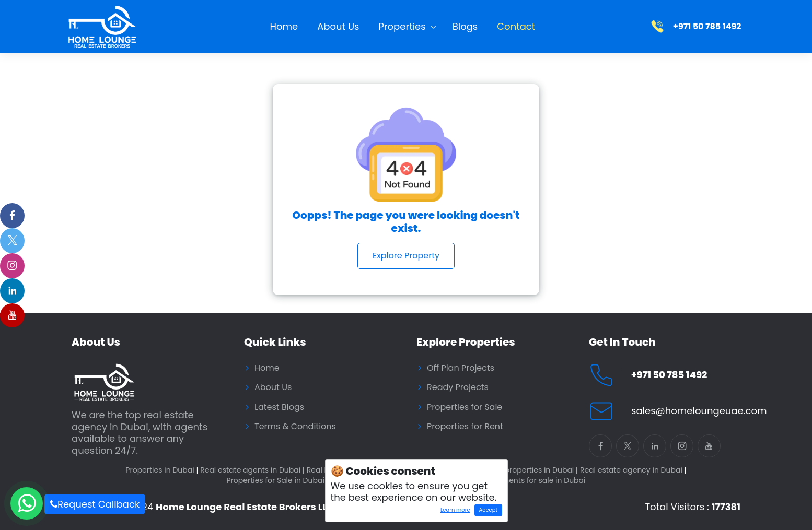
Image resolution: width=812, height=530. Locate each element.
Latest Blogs (279, 407)
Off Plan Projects (461, 368)
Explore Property (406, 256)
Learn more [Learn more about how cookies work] (453, 511)
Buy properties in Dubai (533, 470)
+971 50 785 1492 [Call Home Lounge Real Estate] (669, 375)
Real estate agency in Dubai (633, 470)
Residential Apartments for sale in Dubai (513, 481)
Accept (488, 510)
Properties (402, 26)
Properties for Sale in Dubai (277, 481)
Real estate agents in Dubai (252, 470)
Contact (516, 26)
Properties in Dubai (162, 470)
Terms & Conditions (295, 427)
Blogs (465, 26)
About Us (338, 26)
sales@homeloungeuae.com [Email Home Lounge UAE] (699, 411)
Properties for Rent (465, 427)
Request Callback (95, 504)
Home (284, 26)
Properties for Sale (465, 407)
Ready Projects (458, 387)
